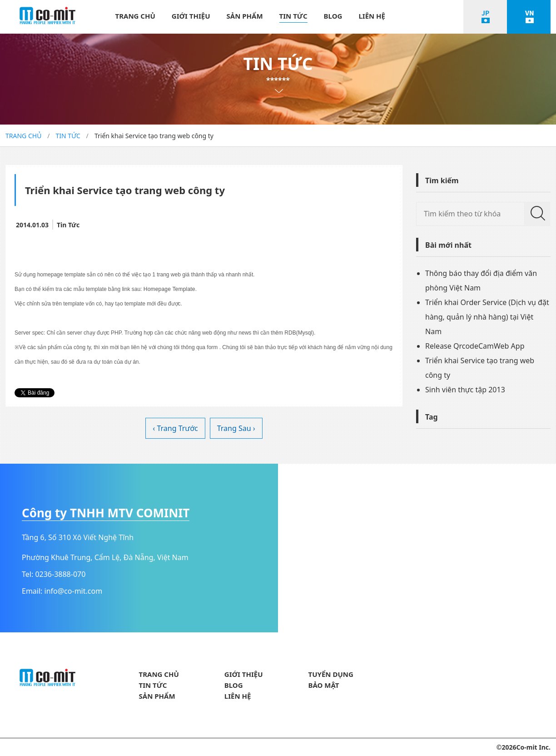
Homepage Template (169, 289)
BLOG (333, 16)
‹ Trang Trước (175, 428)
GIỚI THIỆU (191, 16)
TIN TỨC (293, 16)
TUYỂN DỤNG (331, 674)
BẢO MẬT (324, 685)
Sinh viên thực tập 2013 (465, 390)
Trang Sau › (236, 428)
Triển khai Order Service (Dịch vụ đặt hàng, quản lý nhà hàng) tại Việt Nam (487, 317)
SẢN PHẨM (245, 16)
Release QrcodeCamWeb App (475, 346)
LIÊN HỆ (372, 16)
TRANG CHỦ (135, 16)
